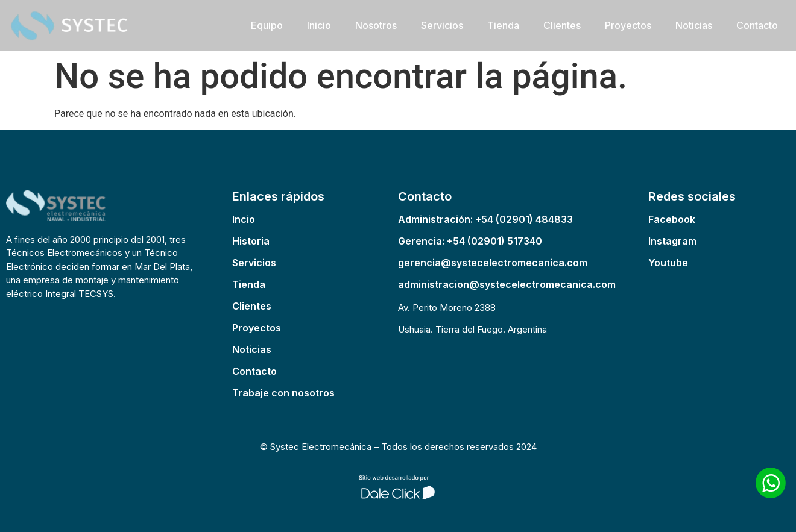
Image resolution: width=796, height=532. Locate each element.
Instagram (672, 241)
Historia (251, 241)
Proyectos (628, 25)
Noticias (694, 25)
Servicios (442, 25)
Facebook (672, 219)
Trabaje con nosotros (283, 393)
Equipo (267, 25)
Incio (244, 219)
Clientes (562, 25)
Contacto (757, 25)
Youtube (668, 263)
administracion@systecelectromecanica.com (507, 284)
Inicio (319, 25)
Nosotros (376, 25)
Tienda (503, 25)
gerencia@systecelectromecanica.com (493, 263)
